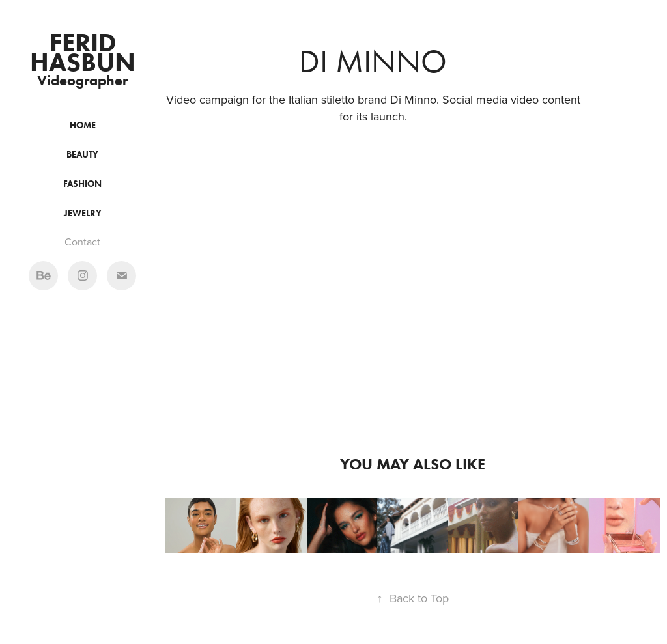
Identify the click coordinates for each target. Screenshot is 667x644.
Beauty (82, 155)
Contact (82, 242)
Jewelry (83, 213)
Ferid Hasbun (83, 52)
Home (83, 125)
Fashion (82, 184)
